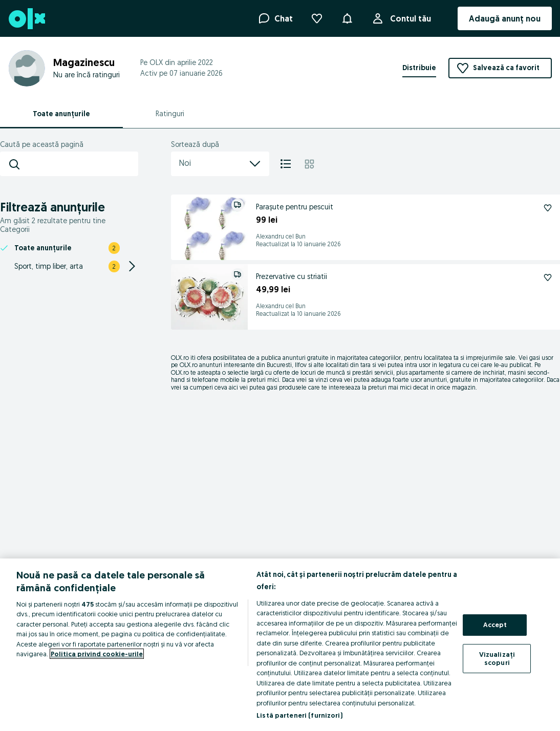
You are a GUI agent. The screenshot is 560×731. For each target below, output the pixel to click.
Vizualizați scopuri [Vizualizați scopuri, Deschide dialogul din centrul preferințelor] (497, 658)
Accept (495, 625)
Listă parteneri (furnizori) (299, 715)
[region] (280, 645)
